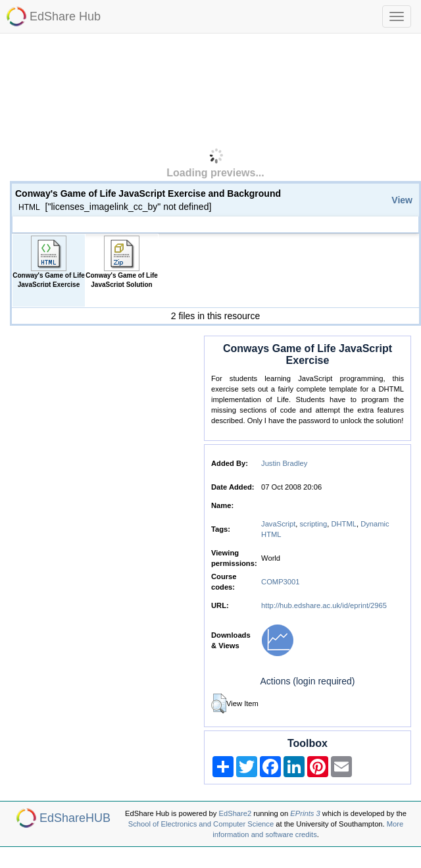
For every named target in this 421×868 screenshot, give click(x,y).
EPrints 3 (305, 813)
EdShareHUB (75, 818)
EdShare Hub (65, 16)
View (402, 200)
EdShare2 (235, 813)
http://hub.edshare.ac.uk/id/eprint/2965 (324, 605)
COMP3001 (280, 582)
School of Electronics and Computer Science (201, 824)
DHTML (344, 524)
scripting (314, 524)
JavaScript (278, 524)
